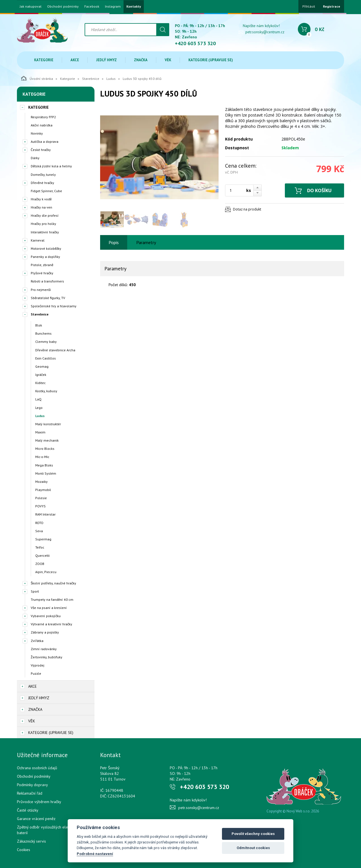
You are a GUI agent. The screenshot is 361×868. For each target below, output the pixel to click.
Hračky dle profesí (45, 215)
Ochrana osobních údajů (37, 768)
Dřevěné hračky (42, 183)
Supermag (43, 539)
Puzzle (36, 673)
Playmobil (43, 490)
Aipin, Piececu (46, 572)
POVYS (40, 506)
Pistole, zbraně (42, 265)
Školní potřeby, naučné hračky (53, 583)
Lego (39, 408)
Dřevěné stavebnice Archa (55, 350)
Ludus (111, 79)
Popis (114, 242)
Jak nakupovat (31, 6)
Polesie (41, 498)
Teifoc (40, 547)
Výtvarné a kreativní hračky (51, 624)
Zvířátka (37, 641)
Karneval (38, 240)
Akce (75, 60)
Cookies (24, 850)
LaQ (38, 399)
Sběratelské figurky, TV (48, 298)
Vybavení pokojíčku (46, 616)
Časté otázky (28, 810)
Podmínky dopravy (32, 785)
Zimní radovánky (44, 649)
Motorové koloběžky (46, 248)
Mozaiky (41, 482)
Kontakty (134, 6)
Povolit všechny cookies (253, 834)
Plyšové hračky (42, 273)
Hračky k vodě (41, 199)
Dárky (35, 158)
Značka (141, 60)
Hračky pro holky (43, 224)
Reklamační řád (30, 793)
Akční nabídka (42, 125)
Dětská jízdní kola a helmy (51, 166)
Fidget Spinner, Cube (46, 191)
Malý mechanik (47, 440)
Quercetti (42, 555)
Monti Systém (46, 473)
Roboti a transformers (47, 281)
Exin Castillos (46, 358)
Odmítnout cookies (253, 848)
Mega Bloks (44, 465)
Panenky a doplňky (45, 257)
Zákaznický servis (31, 841)
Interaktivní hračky (45, 232)
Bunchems (43, 333)
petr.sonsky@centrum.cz (265, 32)
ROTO (39, 523)
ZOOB (40, 564)
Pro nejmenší (41, 290)
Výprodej (38, 665)
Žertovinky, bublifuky (47, 657)
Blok (39, 325)
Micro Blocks (45, 449)
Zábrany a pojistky (45, 632)
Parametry (146, 242)
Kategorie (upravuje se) (211, 60)
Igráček (41, 375)
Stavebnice (91, 79)
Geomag (42, 366)
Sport (35, 591)
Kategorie (44, 60)
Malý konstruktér (48, 424)
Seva (39, 531)
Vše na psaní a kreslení (49, 608)
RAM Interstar (45, 514)
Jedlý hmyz (106, 60)
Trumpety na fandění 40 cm (52, 600)
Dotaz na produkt (247, 209)
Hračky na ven (41, 207)
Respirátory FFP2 (43, 117)
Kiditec (40, 383)
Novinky (37, 133)
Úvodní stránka (37, 78)
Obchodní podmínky (63, 6)
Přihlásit (309, 6)
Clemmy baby (46, 342)
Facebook (92, 6)
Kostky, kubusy (46, 391)
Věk (168, 60)
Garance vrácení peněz (36, 819)
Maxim (40, 432)
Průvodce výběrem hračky (39, 802)
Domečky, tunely (43, 175)
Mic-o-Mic (42, 457)
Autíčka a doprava (45, 142)
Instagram (113, 6)
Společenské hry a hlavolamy (54, 306)
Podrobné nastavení (95, 854)
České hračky (41, 150)
